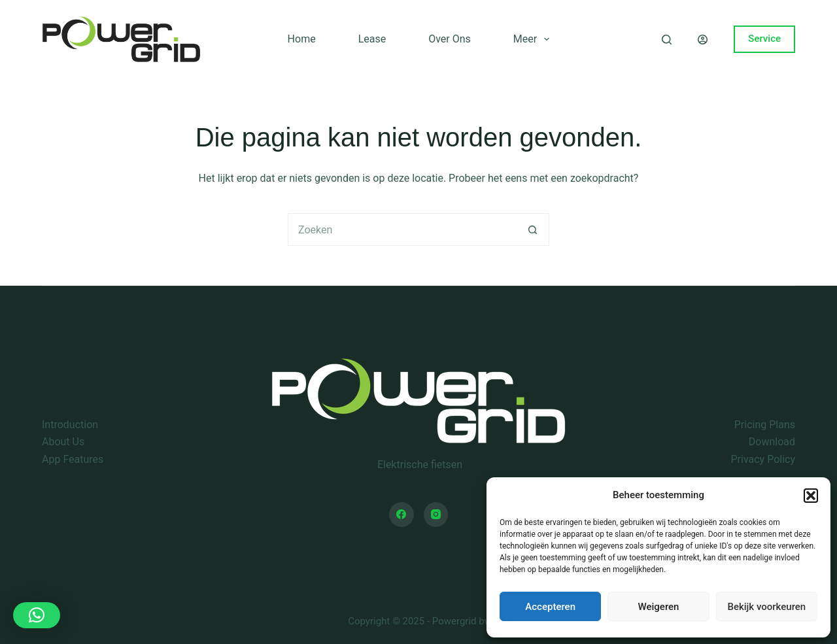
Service (764, 39)
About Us (63, 442)
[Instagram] (436, 515)
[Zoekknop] (533, 229)
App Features (73, 459)
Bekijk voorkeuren (766, 607)
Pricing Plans (765, 425)
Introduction (70, 425)
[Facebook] (401, 515)
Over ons (450, 39)
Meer (534, 39)
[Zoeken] (667, 40)
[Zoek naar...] (402, 229)
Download (772, 442)
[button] (811, 496)
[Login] (703, 40)
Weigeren (659, 607)
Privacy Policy (763, 459)
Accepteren (550, 607)
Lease (372, 39)
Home (302, 39)
